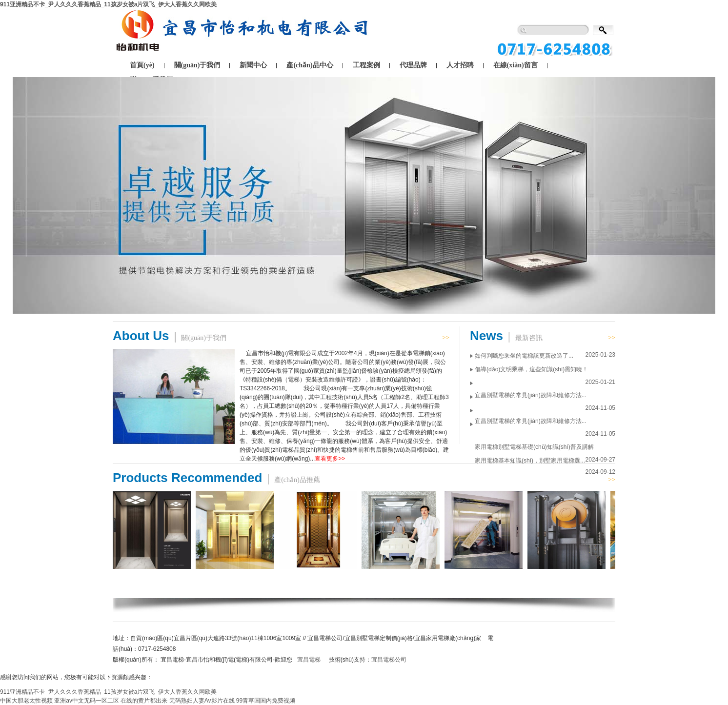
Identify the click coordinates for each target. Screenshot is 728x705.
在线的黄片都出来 (144, 701)
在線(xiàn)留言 (516, 65)
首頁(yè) (142, 65)
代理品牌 (413, 65)
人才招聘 (460, 65)
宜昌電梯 (309, 660)
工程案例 (366, 65)
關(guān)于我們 (197, 65)
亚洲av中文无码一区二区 (87, 701)
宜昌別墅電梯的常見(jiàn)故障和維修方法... (531, 395)
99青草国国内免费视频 (266, 701)
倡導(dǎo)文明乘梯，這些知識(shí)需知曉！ (531, 369)
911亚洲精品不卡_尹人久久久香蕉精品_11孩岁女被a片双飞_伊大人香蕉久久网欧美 (108, 4)
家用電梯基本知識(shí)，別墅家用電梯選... (530, 461)
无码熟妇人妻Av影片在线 (202, 701)
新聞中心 (253, 65)
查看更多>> (330, 459)
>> (446, 337)
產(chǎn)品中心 (310, 65)
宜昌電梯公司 (389, 660)
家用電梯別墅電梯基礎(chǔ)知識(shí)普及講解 (534, 447)
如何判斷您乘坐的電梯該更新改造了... (524, 356)
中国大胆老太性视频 (26, 701)
